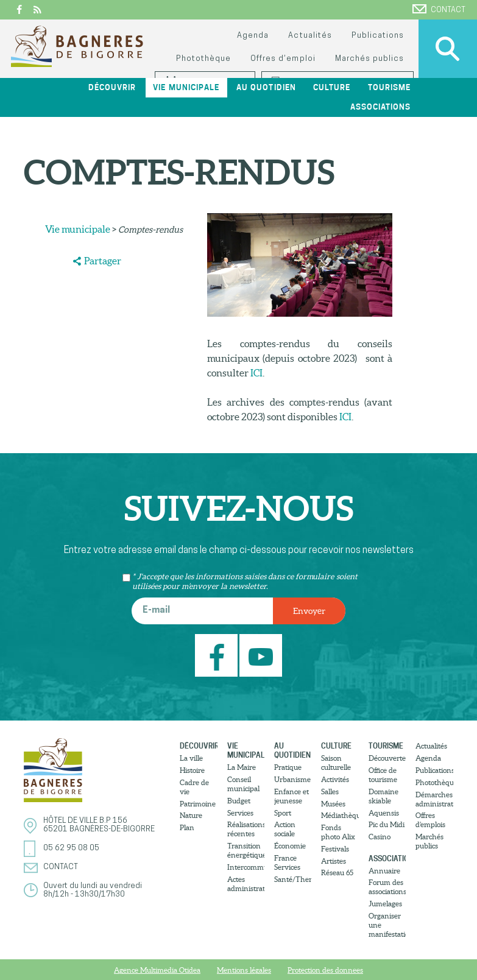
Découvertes (387, 758)
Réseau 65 (337, 872)
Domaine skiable (383, 796)
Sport (283, 813)
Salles (330, 791)
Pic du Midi (387, 824)
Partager (103, 261)
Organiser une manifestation (387, 925)
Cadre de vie (194, 787)
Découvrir (112, 87)
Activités (335, 779)
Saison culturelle (336, 763)
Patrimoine (198, 804)
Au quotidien (266, 87)
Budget (239, 801)
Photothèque (203, 59)
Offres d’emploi (283, 59)
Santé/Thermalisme (293, 879)
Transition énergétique (246, 850)
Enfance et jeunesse (291, 796)
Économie (290, 846)
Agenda (253, 36)
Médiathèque (340, 815)
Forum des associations (387, 887)
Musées (333, 804)
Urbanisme (292, 779)
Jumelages (385, 904)
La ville (191, 758)
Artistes (334, 861)
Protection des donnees (325, 970)
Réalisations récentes (246, 829)
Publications (378, 36)
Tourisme (389, 87)
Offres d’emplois (430, 820)
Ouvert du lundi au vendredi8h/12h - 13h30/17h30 (93, 890)
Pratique (288, 767)
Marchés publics (369, 59)
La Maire (242, 767)
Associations (380, 107)
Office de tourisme (383, 775)
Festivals (335, 849)
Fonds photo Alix (338, 832)
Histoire (192, 770)
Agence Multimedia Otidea (157, 970)
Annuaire (384, 871)
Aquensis (384, 813)
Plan (187, 827)
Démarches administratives (434, 799)
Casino (380, 837)
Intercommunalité (246, 867)
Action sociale (285, 829)
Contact (439, 9)
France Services (287, 862)
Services (240, 813)
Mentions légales (244, 970)
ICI (256, 373)
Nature (191, 815)
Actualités (310, 36)
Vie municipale (186, 87)
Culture (332, 87)
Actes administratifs (246, 884)
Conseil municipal (243, 784)
